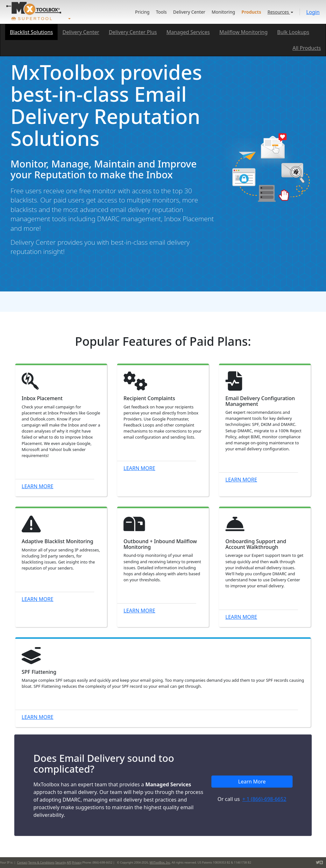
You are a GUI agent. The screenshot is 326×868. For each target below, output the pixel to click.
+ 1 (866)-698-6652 (264, 799)
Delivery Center (189, 12)
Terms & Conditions (41, 862)
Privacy (77, 862)
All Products (307, 48)
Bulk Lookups (293, 32)
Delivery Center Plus (133, 32)
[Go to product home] (34, 8)
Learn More (38, 486)
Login (313, 12)
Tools (161, 12)
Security (60, 862)
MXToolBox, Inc (160, 862)
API (69, 862)
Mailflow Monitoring (244, 32)
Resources (280, 12)
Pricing (142, 12)
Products (251, 12)
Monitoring (223, 12)
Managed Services (188, 32)
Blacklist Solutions (31, 32)
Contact (22, 862)
